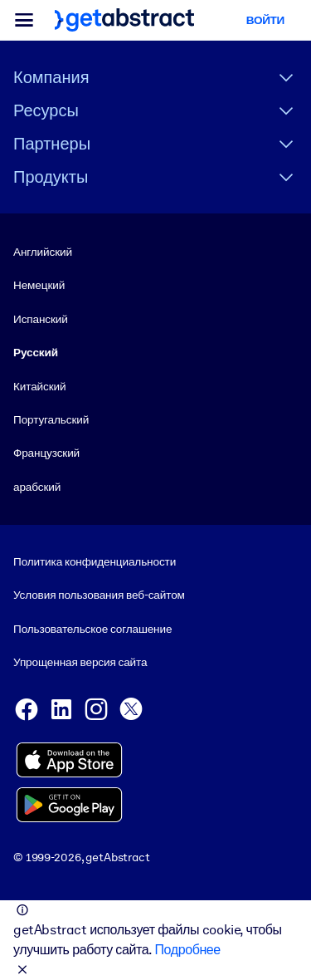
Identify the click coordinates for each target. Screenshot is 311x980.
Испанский (41, 319)
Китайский (39, 386)
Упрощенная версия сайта (80, 662)
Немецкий (39, 285)
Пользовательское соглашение (92, 629)
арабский (37, 487)
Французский (46, 453)
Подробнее (187, 950)
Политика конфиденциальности (95, 561)
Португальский (51, 419)
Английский (43, 252)
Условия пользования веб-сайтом (99, 595)
